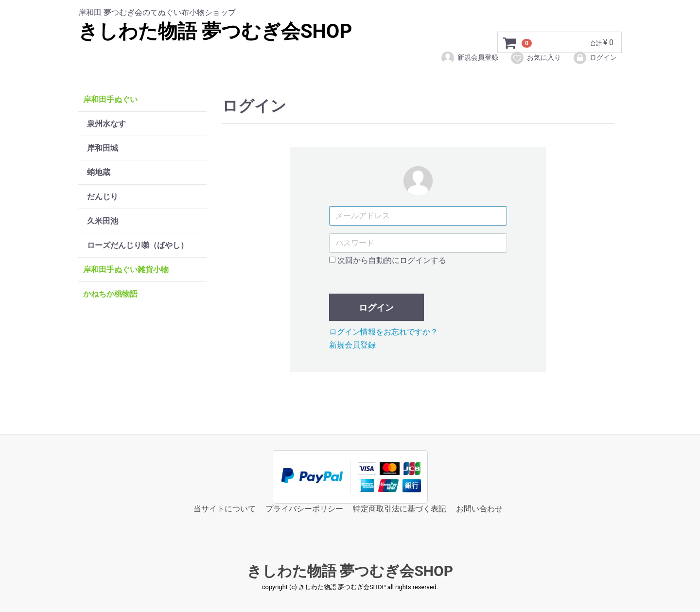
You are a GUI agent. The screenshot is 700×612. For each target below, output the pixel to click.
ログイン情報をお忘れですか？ (384, 332)
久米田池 (103, 221)
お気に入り (535, 58)
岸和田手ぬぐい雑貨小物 (126, 270)
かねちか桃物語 (110, 294)
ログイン (595, 58)
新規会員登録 (469, 58)
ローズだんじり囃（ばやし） (138, 245)
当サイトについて (225, 509)
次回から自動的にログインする (388, 260)
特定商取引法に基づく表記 (400, 509)
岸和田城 (103, 148)
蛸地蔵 (99, 172)
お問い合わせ (479, 509)
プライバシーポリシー (304, 509)
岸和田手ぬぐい (110, 99)
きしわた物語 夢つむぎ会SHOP (215, 31)
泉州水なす (106, 124)
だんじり (103, 197)
